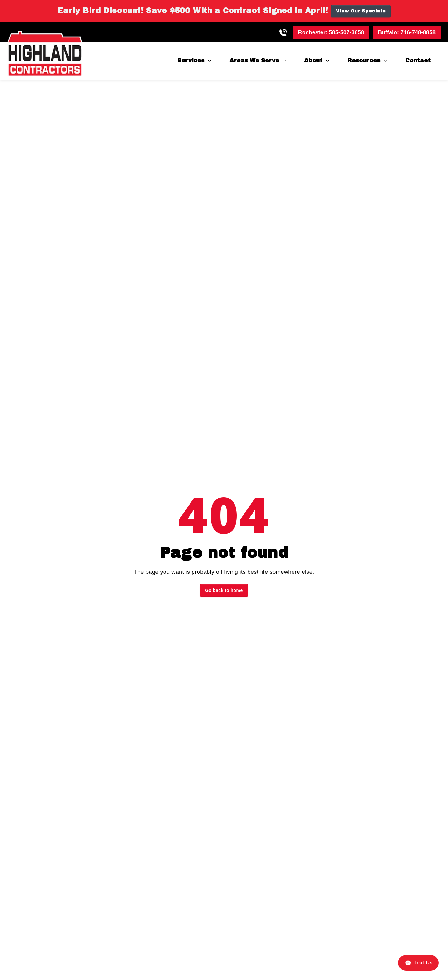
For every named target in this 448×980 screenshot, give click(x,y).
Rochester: (331, 32)
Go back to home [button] (224, 590)
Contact (418, 61)
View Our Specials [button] (361, 11)
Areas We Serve (254, 61)
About (313, 61)
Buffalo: (407, 32)
